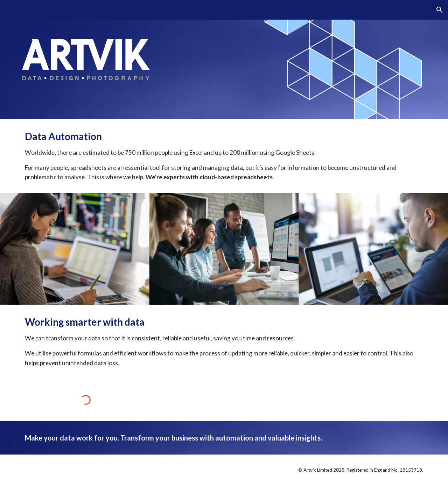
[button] (440, 10)
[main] (224, 156)
